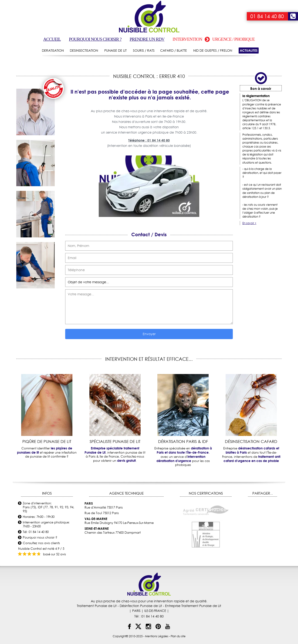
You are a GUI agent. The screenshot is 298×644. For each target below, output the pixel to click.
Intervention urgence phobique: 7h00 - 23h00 (46, 524)
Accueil (52, 39)
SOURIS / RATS (144, 51)
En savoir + (249, 223)
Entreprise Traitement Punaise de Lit (193, 606)
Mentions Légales (157, 636)
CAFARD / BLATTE (174, 51)
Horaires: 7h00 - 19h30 (39, 517)
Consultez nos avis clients (41, 543)
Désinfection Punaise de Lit (141, 606)
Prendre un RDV (147, 39)
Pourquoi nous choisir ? (95, 39)
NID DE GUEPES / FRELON (213, 51)
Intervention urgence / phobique (214, 39)
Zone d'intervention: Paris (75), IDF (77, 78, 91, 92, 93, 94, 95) (49, 507)
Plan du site (178, 636)
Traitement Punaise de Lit (97, 606)
